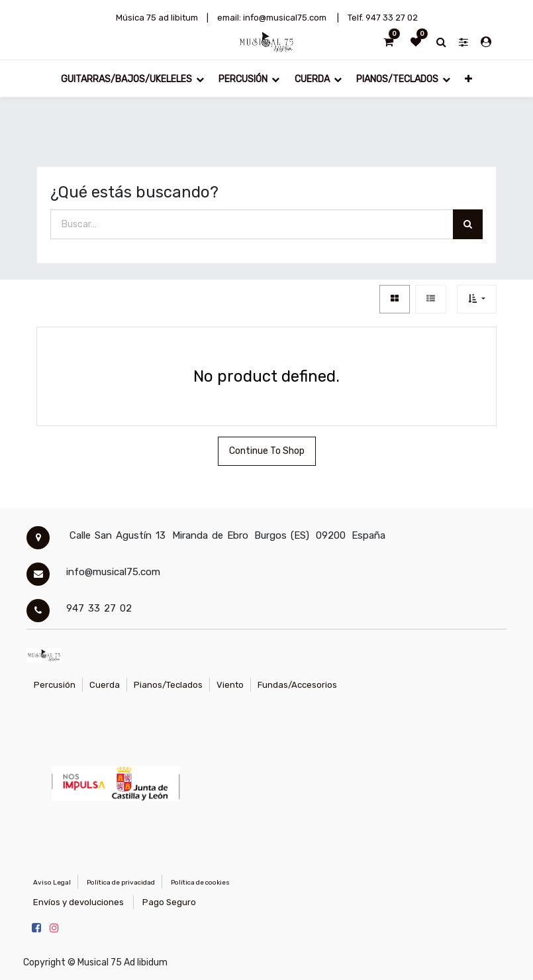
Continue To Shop (267, 451)
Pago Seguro (169, 902)
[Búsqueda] (468, 224)
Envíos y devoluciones (78, 902)
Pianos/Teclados (168, 685)
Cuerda (105, 685)
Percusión (55, 685)
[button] (468, 79)
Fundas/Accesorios (297, 685)
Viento (230, 685)
